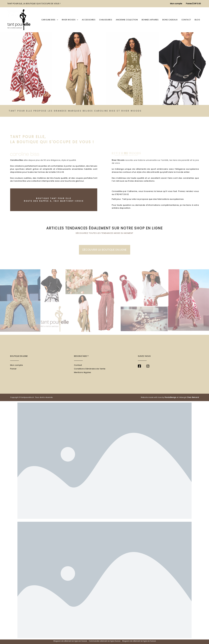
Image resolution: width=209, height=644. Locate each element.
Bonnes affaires (150, 20)
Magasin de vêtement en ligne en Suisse (70, 641)
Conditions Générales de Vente (90, 369)
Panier (13, 369)
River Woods (70, 20)
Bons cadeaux (170, 20)
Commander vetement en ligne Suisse (105, 641)
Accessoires (89, 20)
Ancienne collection (127, 20)
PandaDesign (170, 397)
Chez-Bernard (193, 397)
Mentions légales (83, 372)
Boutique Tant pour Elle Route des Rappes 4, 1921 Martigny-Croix (54, 200)
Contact (186, 20)
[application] (57, 20)
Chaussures (106, 20)
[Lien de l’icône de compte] (176, 4)
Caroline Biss (50, 20)
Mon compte (16, 365)
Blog (197, 20)
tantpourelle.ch (28, 397)
